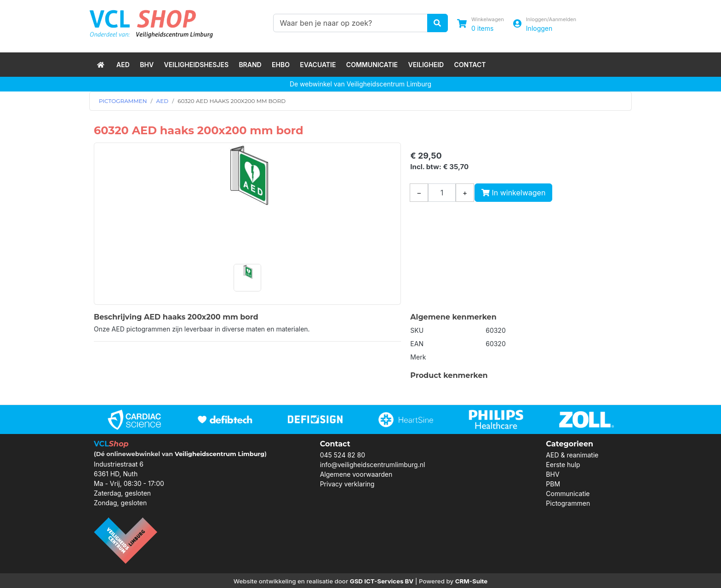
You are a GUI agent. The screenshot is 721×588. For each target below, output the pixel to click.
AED (123, 65)
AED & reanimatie (572, 455)
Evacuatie (318, 65)
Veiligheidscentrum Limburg (220, 454)
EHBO (281, 65)
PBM (553, 484)
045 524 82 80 (343, 455)
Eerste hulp (563, 465)
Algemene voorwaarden (356, 474)
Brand (250, 65)
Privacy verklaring (347, 484)
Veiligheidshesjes (196, 65)
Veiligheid (426, 65)
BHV (147, 65)
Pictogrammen (568, 503)
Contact (470, 65)
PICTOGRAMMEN (123, 101)
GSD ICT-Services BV (382, 581)
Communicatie (372, 65)
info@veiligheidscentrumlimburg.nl (373, 465)
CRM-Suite (472, 581)
